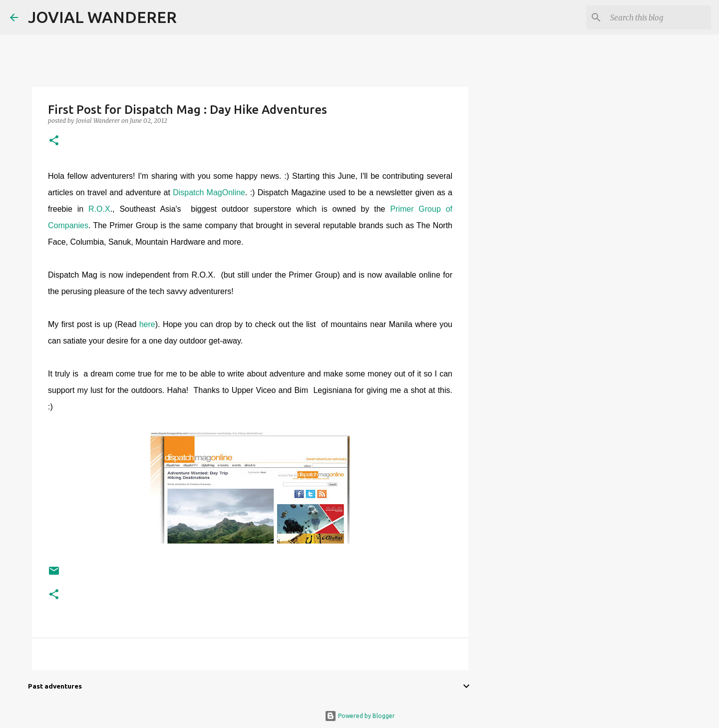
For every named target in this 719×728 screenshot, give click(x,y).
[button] (54, 141)
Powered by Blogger (360, 716)
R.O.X (99, 209)
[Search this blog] (659, 17)
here (147, 324)
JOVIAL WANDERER (102, 17)
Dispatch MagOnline (209, 192)
